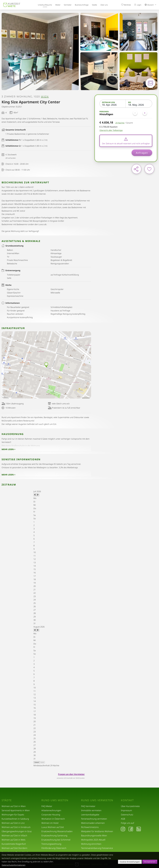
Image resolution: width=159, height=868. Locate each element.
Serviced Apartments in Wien (16, 810)
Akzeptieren (150, 862)
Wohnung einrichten (91, 844)
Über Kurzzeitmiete (130, 806)
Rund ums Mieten (55, 800)
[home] (12, 5)
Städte (94, 5)
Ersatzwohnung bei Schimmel (56, 840)
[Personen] (140, 113)
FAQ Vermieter (88, 806)
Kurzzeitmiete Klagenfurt (14, 844)
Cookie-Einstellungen (130, 862)
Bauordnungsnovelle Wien (94, 836)
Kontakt (127, 800)
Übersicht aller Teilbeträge (111, 130)
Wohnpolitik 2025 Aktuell (93, 840)
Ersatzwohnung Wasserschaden (57, 831)
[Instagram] (123, 829)
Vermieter (68, 5)
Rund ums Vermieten (97, 800)
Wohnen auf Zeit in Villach (14, 836)
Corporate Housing (51, 815)
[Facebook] (131, 829)
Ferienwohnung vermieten (94, 819)
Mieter (58, 5)
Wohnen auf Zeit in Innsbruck (16, 827)
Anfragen (142, 153)
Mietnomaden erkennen (93, 823)
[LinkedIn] (139, 829)
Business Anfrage (82, 5)
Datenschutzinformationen (14, 865)
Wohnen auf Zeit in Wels (13, 840)
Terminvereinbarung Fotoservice (97, 848)
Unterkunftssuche (45, 5)
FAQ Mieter (47, 806)
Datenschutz (127, 815)
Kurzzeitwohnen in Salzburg (15, 819)
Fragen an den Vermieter (71, 774)
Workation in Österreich (53, 819)
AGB (123, 819)
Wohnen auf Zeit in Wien (14, 806)
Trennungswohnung (51, 844)
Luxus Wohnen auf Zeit (53, 827)
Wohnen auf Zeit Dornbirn (14, 848)
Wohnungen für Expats (13, 815)
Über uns (104, 5)
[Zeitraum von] (113, 105)
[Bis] (139, 105)
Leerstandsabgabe (90, 815)
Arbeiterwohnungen (51, 810)
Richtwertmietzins (90, 827)
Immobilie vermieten (91, 810)
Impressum (126, 810)
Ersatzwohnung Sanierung (54, 836)
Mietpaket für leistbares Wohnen (97, 831)
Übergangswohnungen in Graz (17, 831)
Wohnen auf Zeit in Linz (13, 823)
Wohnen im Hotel (50, 823)
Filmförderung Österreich (54, 848)
